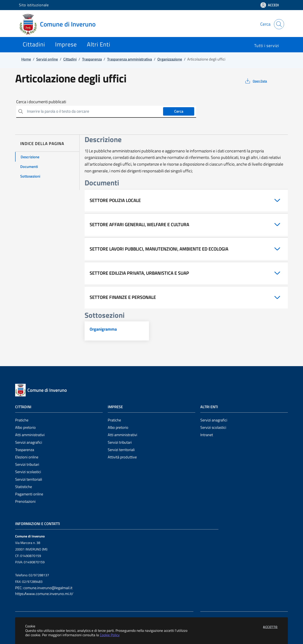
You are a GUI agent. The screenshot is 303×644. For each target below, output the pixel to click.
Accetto (270, 627)
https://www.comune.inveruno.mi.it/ (44, 594)
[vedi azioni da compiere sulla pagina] (256, 81)
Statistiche (24, 487)
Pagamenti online (29, 494)
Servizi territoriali (29, 479)
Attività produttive (122, 457)
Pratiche (22, 420)
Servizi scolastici (28, 472)
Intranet (207, 435)
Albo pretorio (25, 427)
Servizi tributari (27, 464)
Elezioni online (27, 457)
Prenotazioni (25, 501)
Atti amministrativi (30, 435)
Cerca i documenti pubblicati (41, 102)
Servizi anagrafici (29, 442)
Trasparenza (25, 450)
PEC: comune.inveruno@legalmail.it (44, 588)
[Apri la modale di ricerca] (279, 24)
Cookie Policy (110, 635)
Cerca (179, 111)
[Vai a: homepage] (60, 24)
